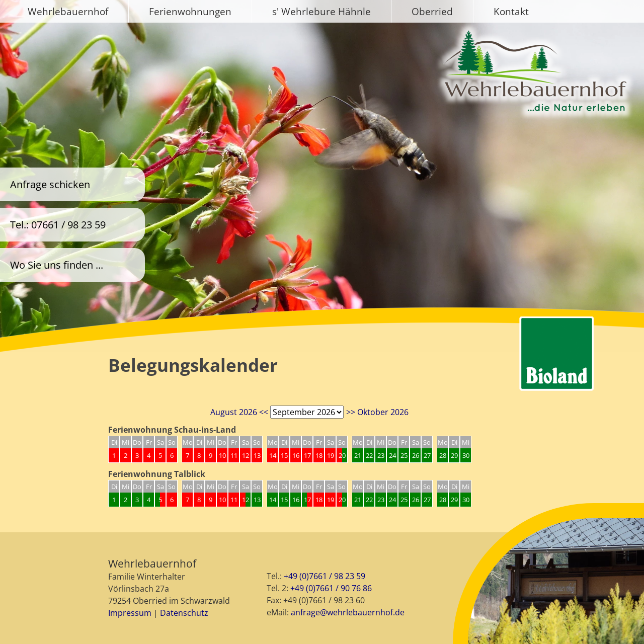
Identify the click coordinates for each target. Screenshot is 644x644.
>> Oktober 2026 (377, 412)
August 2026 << (239, 412)
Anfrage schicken (50, 184)
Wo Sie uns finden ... (57, 265)
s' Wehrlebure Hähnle (321, 11)
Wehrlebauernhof (68, 11)
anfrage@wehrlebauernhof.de (348, 612)
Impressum (130, 613)
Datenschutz (184, 613)
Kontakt (511, 11)
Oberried (432, 11)
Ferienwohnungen (190, 11)
